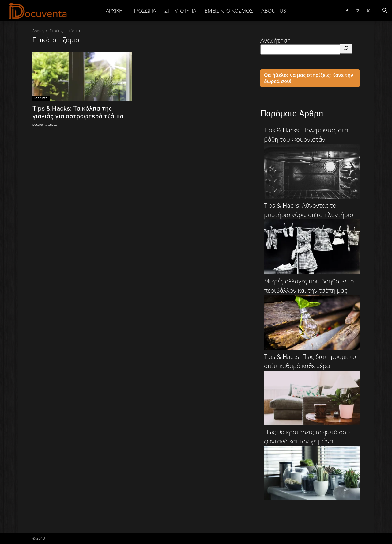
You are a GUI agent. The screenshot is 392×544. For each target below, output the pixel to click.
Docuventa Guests (45, 125)
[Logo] (38, 11)
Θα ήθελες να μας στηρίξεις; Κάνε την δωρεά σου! (309, 78)
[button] (385, 11)
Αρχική (115, 11)
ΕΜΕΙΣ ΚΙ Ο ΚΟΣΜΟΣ (229, 11)
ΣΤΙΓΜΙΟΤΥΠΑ (180, 11)
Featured (41, 98)
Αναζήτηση (276, 40)
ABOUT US (274, 11)
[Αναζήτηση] (346, 49)
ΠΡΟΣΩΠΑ (144, 11)
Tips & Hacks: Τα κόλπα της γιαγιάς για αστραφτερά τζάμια (78, 112)
